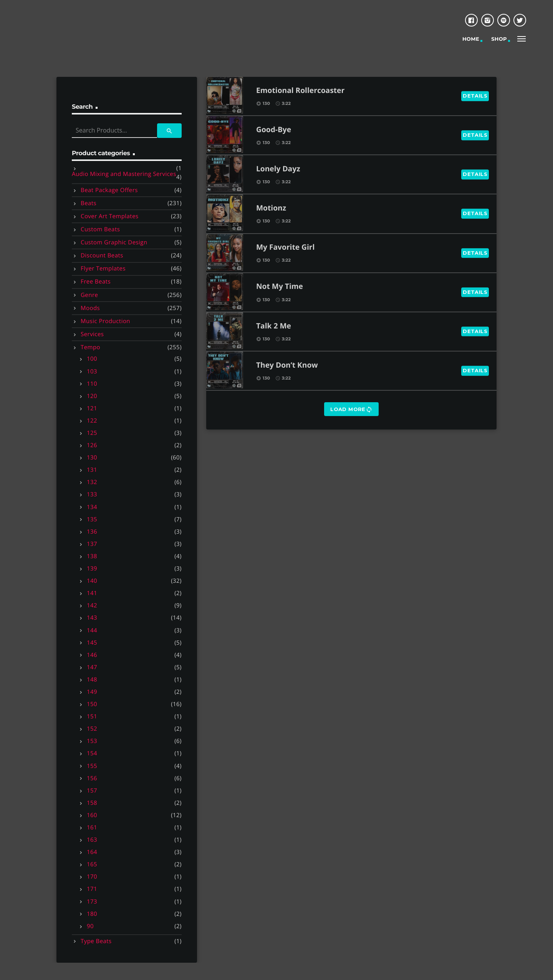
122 (92, 421)
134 (92, 507)
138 (92, 556)
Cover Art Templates (110, 216)
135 (92, 519)
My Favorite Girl (285, 248)
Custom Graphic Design (114, 242)
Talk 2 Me (274, 326)
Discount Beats (102, 255)
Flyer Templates (103, 269)
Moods (90, 308)
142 (92, 605)
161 (92, 827)
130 (92, 458)
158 (92, 803)
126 (92, 445)
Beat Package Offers (109, 190)
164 (92, 852)
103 (92, 371)
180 (92, 914)
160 (92, 815)
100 (92, 359)
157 (92, 791)
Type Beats (96, 941)
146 (92, 655)
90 (90, 926)
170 (92, 877)
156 (92, 778)
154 (92, 753)
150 (92, 704)
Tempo (90, 347)
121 (92, 408)
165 (92, 864)
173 (92, 902)
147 (92, 667)
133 (92, 494)
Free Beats (96, 282)
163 (92, 840)
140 (92, 581)
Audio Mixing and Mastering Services (124, 174)
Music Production (105, 321)
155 (92, 766)
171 (92, 889)
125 (92, 433)
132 (92, 482)
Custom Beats (100, 229)
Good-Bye (274, 130)
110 (92, 384)
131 (92, 470)
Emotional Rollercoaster (300, 91)
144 (92, 630)
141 (92, 593)
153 (92, 741)
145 (92, 643)
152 (92, 729)
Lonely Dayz (278, 169)
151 (92, 716)
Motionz (271, 208)
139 (92, 569)
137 (92, 544)
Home (471, 39)
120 (92, 396)
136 (92, 532)
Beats (89, 203)
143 (92, 618)
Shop (499, 39)
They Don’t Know (287, 366)
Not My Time (280, 287)
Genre (89, 295)
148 (92, 680)
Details (475, 96)
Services (92, 334)
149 (92, 692)
